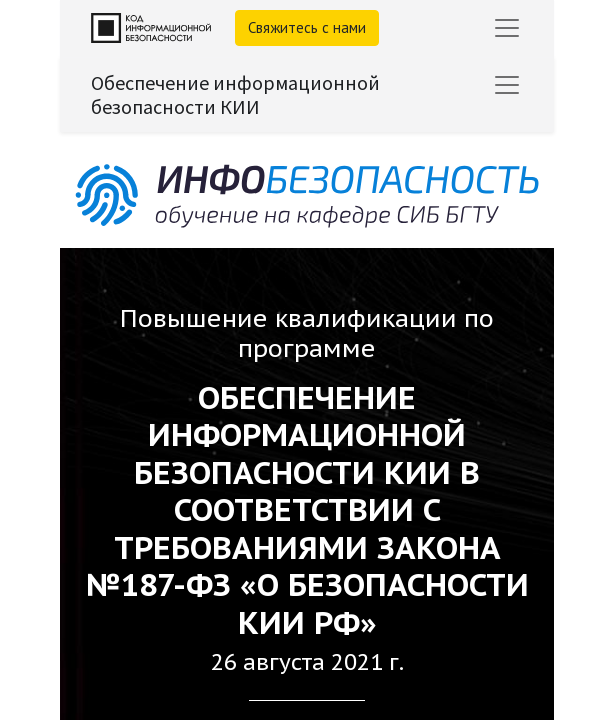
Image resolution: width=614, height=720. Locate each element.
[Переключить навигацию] (507, 85)
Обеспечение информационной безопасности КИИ (235, 94)
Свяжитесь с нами (307, 27)
